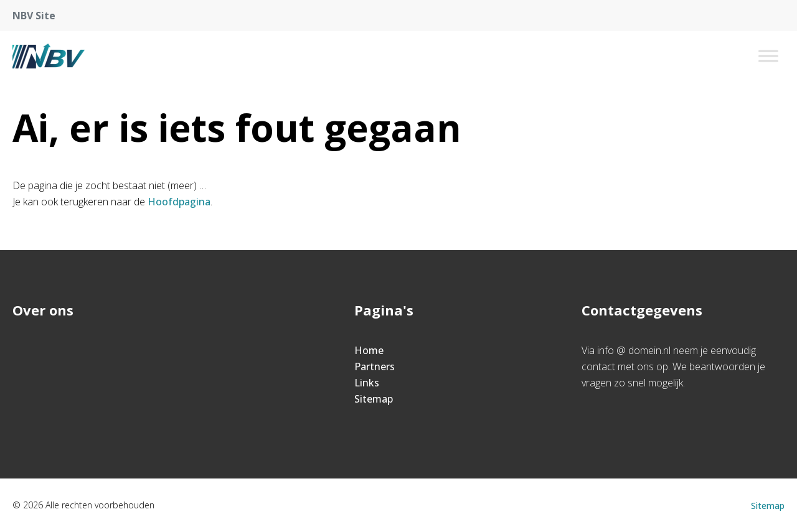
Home (369, 350)
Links (367, 383)
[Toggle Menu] (768, 56)
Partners (375, 366)
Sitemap (374, 399)
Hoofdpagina (179, 202)
